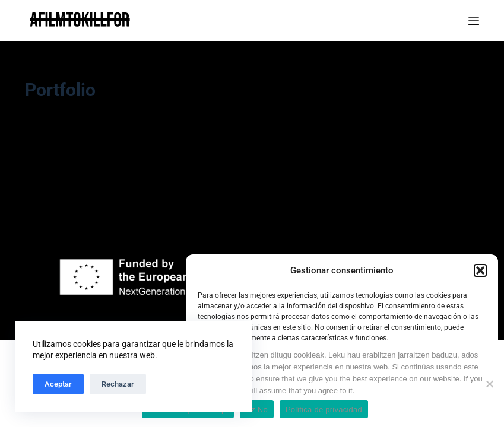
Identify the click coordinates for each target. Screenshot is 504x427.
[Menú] (474, 21)
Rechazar (118, 384)
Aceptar (58, 384)
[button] (480, 270)
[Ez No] (489, 384)
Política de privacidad (324, 410)
